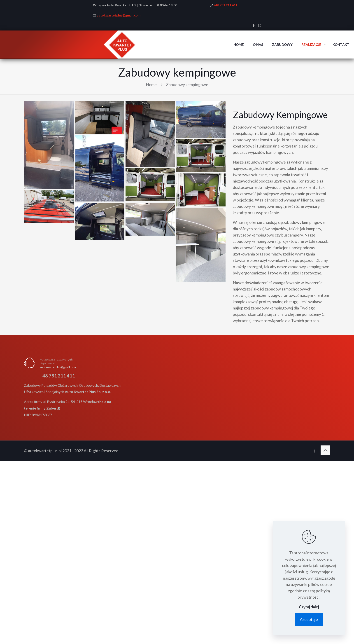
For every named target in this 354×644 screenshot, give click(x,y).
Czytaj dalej (309, 607)
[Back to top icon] (325, 450)
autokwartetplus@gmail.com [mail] (119, 15)
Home (151, 84)
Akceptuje (309, 619)
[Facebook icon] (314, 451)
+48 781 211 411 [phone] (225, 5)
